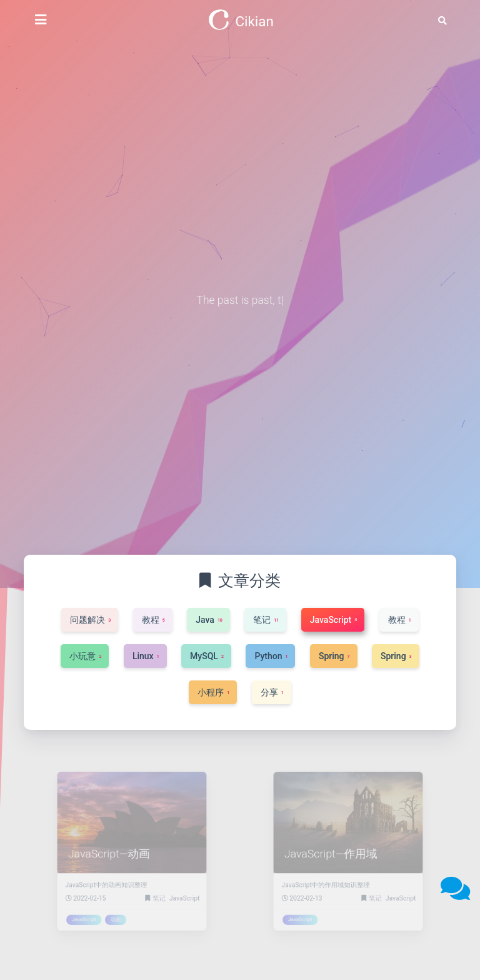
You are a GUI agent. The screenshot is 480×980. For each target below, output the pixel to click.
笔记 (156, 891)
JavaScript (177, 891)
